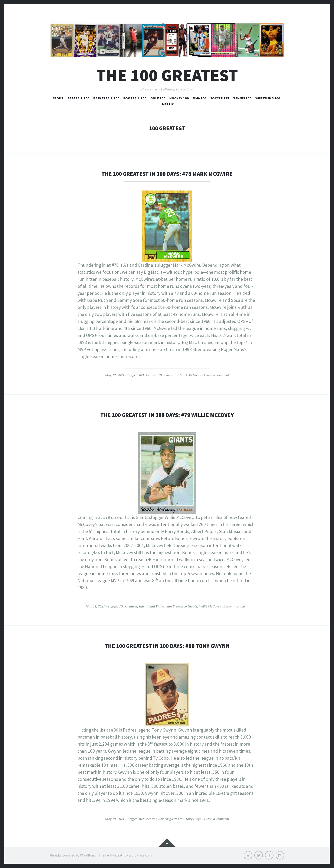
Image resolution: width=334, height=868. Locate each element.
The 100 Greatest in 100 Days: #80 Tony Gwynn (167, 646)
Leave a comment (216, 375)
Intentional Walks (152, 606)
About (58, 98)
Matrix (168, 104)
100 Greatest (148, 375)
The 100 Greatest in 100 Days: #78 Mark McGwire (167, 174)
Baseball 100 (78, 98)
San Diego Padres (171, 819)
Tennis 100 (242, 98)
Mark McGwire (190, 375)
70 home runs (168, 375)
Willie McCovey (210, 606)
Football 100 (135, 98)
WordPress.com (140, 855)
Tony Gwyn (193, 819)
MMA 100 (199, 98)
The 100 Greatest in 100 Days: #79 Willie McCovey (167, 415)
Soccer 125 (220, 98)
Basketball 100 (106, 98)
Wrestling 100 (268, 98)
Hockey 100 (179, 98)
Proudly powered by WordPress (73, 855)
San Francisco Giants (182, 606)
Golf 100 (158, 98)
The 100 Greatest (167, 75)
